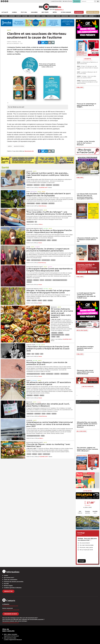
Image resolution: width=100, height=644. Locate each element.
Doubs (28, 247)
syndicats (54, 414)
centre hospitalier (31, 203)
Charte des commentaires (11, 580)
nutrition (43, 185)
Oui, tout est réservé (85, 543)
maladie (67, 335)
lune (33, 354)
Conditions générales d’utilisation (13, 588)
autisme (10, 146)
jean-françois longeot (36, 260)
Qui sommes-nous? (9, 578)
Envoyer (82, 561)
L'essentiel (88, 59)
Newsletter (8, 591)
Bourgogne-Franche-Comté (35, 210)
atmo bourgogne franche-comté (39, 240)
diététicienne (37, 185)
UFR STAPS (51, 203)
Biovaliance (36, 280)
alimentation (30, 185)
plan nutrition (56, 185)
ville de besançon (64, 374)
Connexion (93, 272)
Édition (52, 9)
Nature (46, 228)
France (28, 380)
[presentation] (77, 395)
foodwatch (36, 395)
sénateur (53, 260)
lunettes (37, 354)
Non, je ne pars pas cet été (86, 550)
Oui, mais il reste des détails (87, 545)
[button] (95, 1)
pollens (49, 240)
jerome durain (48, 280)
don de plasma (30, 222)
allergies (29, 240)
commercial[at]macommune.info (11, 610)
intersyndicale (30, 414)
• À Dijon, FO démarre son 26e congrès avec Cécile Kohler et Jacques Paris (87, 68)
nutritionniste (49, 185)
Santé (9, 30)
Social (39, 402)
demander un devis (11, 614)
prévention (57, 374)
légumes (42, 395)
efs (36, 222)
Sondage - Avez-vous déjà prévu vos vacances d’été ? (87, 539)
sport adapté (44, 203)
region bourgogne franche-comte (60, 280)
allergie (29, 300)
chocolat (29, 454)
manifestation (38, 414)
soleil (42, 354)
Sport (44, 192)
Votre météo (87, 491)
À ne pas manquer (88, 386)
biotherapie (29, 280)
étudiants (38, 203)
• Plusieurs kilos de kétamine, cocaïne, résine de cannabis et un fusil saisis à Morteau (87, 82)
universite (29, 282)
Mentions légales (8, 586)
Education (34, 192)
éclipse (29, 354)
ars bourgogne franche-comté (33, 374)
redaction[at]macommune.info (10, 606)
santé (58, 337)
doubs (28, 260)
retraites (48, 414)
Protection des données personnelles (14, 582)
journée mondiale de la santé (58, 335)
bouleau (40, 300)
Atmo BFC (34, 300)
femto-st (42, 280)
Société (37, 247)
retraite (44, 414)
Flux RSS (6, 584)
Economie (34, 380)
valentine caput (46, 454)
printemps (54, 240)
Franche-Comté (31, 345)
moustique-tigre (50, 374)
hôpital (43, 436)
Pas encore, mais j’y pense (86, 547)
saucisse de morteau (19, 146)
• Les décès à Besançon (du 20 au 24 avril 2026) (87, 73)
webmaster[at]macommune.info (11, 623)
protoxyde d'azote (46, 260)
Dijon (28, 192)
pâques (40, 454)
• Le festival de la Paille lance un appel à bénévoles (87, 63)
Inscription (82, 272)
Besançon (29, 171)
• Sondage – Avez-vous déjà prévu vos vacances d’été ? (86, 77)
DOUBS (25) (29, 420)
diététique (61, 333)
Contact (6, 576)
